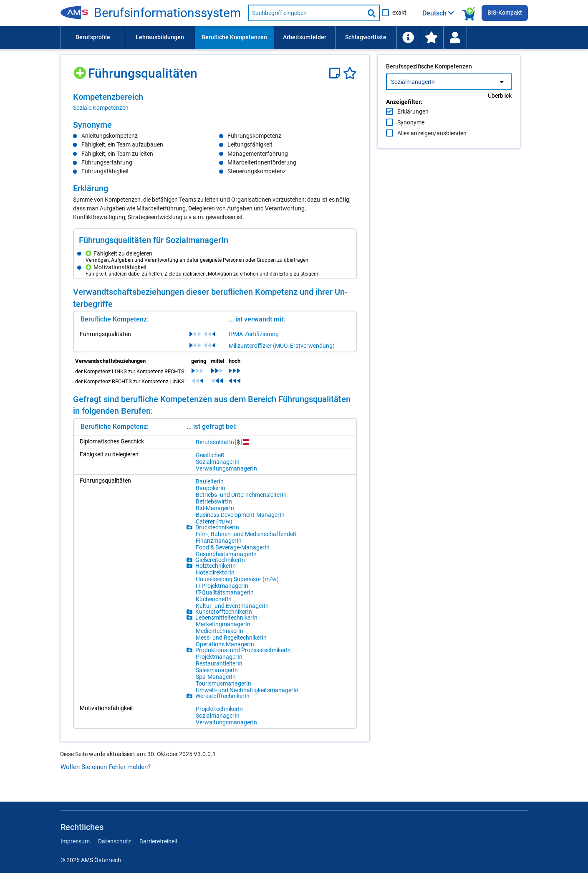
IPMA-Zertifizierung (254, 334)
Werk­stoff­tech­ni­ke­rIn (222, 696)
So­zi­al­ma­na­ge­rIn (218, 462)
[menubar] (294, 38)
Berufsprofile (93, 37)
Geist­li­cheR (210, 455)
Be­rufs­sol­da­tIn (222, 442)
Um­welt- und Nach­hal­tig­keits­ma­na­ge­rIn (247, 690)
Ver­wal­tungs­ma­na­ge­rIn (226, 468)
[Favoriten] (350, 73)
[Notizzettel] (336, 73)
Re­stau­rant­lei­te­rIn (219, 663)
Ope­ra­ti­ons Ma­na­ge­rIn (225, 644)
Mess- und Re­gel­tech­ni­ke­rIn (231, 638)
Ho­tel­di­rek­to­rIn (215, 572)
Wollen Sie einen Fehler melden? (106, 767)
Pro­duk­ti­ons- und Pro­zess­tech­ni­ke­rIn (243, 650)
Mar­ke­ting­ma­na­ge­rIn (223, 624)
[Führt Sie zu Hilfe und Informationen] (408, 38)
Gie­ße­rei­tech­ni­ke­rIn (220, 560)
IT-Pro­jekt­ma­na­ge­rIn (222, 586)
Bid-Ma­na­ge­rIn (215, 508)
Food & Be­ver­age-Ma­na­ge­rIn (233, 547)
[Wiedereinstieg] (455, 38)
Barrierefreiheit (159, 841)
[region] (215, 102)
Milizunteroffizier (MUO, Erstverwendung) (282, 346)
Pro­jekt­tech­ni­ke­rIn (219, 709)
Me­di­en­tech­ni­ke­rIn (220, 631)
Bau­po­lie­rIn (211, 488)
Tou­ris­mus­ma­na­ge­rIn (223, 683)
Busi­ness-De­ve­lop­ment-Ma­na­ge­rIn (240, 515)
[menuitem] (93, 38)
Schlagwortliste (366, 37)
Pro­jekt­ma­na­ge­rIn (219, 657)
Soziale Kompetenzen (101, 108)
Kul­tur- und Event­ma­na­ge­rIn (232, 606)
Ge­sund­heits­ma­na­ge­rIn (226, 554)
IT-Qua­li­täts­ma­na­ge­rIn (225, 592)
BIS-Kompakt (505, 13)
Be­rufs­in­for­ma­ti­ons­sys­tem (167, 13)
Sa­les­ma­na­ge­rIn (217, 670)
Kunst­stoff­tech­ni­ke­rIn (224, 612)
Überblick (500, 113)
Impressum (75, 841)
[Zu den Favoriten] (432, 38)
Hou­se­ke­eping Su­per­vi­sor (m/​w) (237, 579)
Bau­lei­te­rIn (210, 481)
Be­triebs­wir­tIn (214, 501)
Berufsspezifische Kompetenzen (429, 84)
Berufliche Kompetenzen (234, 37)
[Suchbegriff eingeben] (306, 13)
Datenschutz (115, 841)
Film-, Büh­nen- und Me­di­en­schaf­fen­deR (246, 534)
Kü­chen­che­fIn (214, 599)
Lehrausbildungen (160, 37)
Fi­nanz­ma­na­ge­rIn (219, 541)
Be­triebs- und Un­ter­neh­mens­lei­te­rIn (241, 495)
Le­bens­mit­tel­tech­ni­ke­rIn (226, 617)
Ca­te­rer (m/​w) (214, 521)
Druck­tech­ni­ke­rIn (217, 527)
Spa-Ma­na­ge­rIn (216, 677)
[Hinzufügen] (81, 70)
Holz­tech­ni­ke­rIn (216, 566)
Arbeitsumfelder (305, 37)
